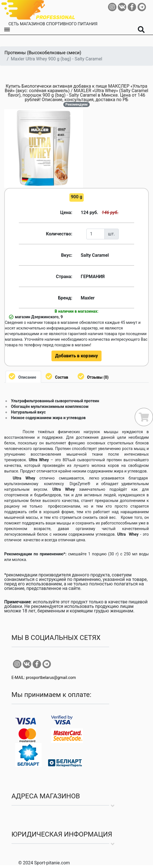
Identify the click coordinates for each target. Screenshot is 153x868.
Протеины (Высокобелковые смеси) (43, 53)
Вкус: (67, 255)
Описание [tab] (27, 377)
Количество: (59, 234)
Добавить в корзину (76, 356)
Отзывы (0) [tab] (98, 377)
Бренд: (65, 298)
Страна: (64, 277)
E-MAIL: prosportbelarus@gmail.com (44, 678)
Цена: (66, 213)
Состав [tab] (62, 377)
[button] (78, 114)
